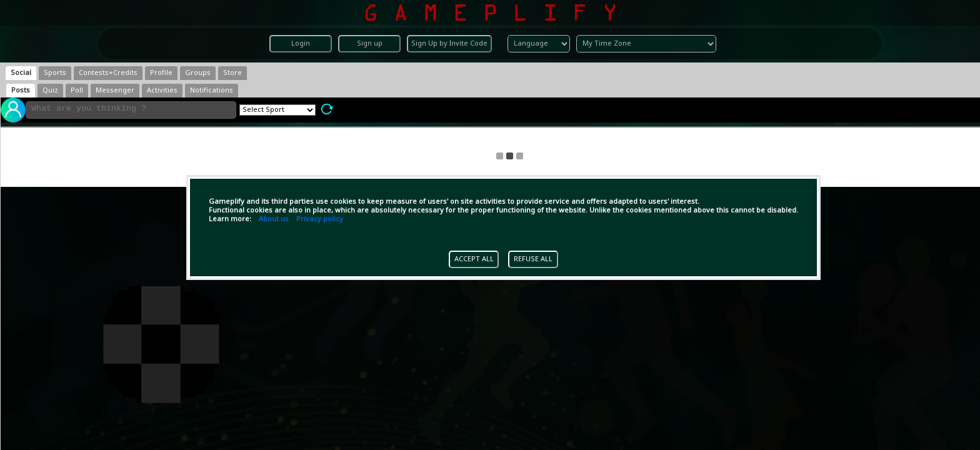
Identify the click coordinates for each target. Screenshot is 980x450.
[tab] (21, 73)
